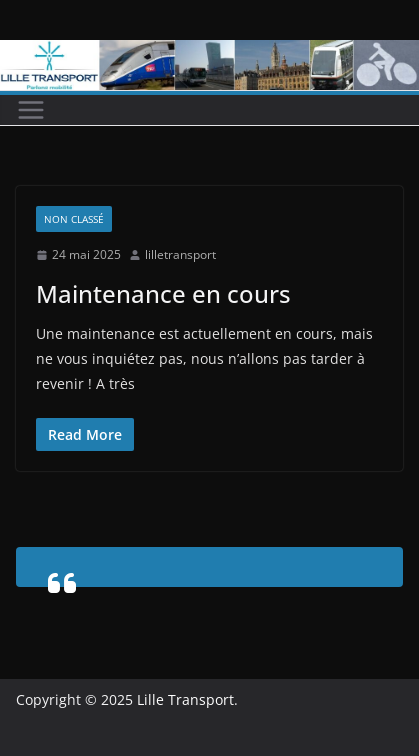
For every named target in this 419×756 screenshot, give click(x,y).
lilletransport (180, 254)
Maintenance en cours (163, 293)
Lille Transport (185, 699)
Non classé (74, 219)
